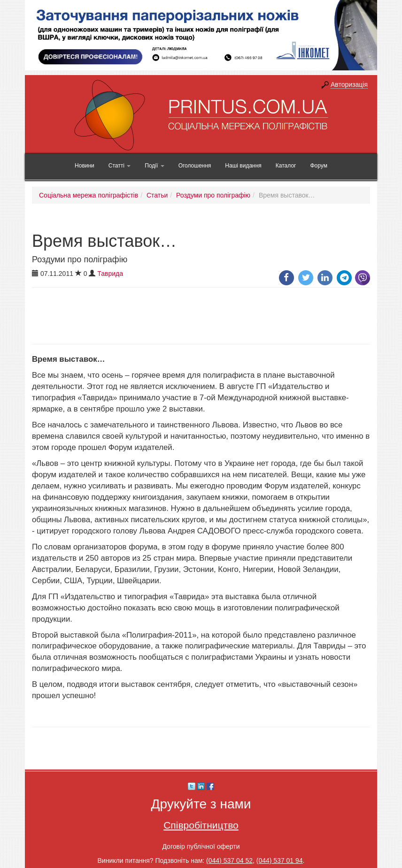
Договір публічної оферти (201, 846)
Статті (120, 166)
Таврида (110, 274)
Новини (85, 166)
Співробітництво (201, 825)
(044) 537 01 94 (280, 860)
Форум (318, 166)
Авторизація (349, 84)
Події (154, 166)
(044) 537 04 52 (229, 860)
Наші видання (243, 166)
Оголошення (195, 166)
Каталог (286, 166)
